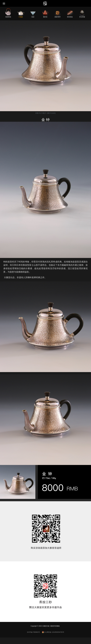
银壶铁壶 (8, 17)
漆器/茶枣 (58, 17)
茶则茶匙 (70, 17)
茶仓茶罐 (82, 17)
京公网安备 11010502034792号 (53, 632)
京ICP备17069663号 (33, 632)
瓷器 (33, 17)
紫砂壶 (45, 17)
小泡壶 (21, 17)
